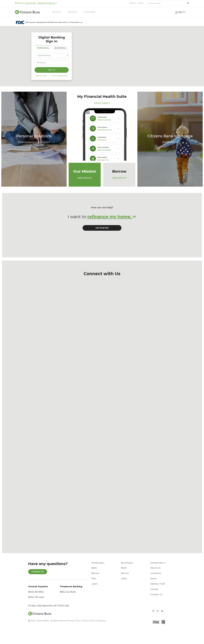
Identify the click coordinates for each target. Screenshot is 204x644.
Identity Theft (158, 592)
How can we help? (102, 215)
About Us (155, 576)
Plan (94, 586)
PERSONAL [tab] (43, 52)
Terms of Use (89, 628)
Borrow (95, 581)
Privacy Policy (74, 628)
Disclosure (101, 628)
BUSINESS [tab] (60, 52)
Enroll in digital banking (60, 80)
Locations (156, 581)
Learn (94, 592)
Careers (141, 3)
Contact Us (133, 3)
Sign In (52, 74)
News (153, 586)
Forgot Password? (41, 80)
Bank (94, 576)
